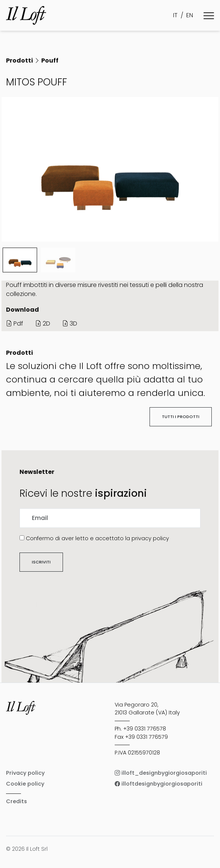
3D (70, 323)
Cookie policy (25, 784)
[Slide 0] (20, 260)
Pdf (15, 323)
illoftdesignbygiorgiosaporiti (159, 784)
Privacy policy (25, 773)
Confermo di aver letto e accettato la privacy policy (97, 538)
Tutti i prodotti (181, 417)
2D (43, 323)
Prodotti (19, 61)
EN (190, 15)
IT (175, 15)
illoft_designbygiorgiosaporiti (161, 773)
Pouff (50, 61)
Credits (16, 801)
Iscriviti (41, 562)
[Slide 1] (58, 260)
